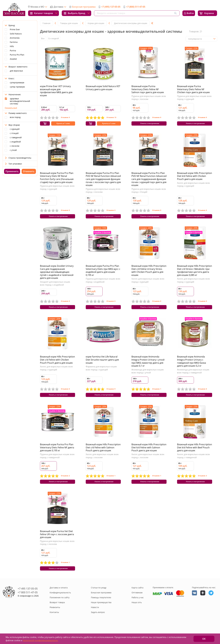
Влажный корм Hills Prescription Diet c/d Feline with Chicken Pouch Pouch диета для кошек (57, 365)
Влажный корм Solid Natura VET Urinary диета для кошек (103, 88)
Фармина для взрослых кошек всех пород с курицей (101, 374)
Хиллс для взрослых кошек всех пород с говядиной (193, 463)
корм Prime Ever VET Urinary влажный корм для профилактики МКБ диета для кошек (56, 91)
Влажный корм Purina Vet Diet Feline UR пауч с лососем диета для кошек (57, 544)
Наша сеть (137, 614)
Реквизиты (55, 619)
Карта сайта (137, 599)
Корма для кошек (96, 23)
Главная (46, 23)
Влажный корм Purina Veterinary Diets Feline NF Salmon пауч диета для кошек (148, 89)
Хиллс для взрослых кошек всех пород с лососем (102, 463)
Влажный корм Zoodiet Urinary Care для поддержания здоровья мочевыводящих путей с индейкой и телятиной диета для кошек (57, 276)
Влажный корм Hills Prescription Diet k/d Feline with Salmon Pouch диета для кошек (149, 455)
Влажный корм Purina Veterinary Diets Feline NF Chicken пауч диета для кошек (193, 89)
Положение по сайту (60, 609)
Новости (95, 619)
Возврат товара (57, 614)
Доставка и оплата (59, 599)
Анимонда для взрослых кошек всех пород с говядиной (193, 377)
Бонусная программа (84, 7)
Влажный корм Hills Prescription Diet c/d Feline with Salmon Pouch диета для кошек (103, 455)
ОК (204, 639)
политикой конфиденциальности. (41, 640)
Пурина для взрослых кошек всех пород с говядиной (57, 463)
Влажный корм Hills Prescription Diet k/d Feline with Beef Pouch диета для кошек (195, 455)
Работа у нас (138, 609)
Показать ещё (11, 108)
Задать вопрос (98, 624)
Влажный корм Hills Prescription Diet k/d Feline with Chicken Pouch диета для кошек (195, 178)
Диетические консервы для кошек (131, 23)
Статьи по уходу (99, 599)
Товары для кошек (69, 23)
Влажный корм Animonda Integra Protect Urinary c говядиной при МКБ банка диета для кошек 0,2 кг (192, 367)
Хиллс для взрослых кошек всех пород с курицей (193, 186)
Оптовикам (137, 604)
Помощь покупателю (101, 609)
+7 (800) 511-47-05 (136, 7)
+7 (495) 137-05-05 (111, 7)
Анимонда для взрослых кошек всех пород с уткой (148, 377)
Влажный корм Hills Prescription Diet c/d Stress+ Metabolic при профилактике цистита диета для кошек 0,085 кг (195, 274)
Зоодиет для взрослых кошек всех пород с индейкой (55, 287)
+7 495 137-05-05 (28, 600)
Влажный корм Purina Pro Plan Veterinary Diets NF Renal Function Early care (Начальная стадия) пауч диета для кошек (57, 179)
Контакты (54, 624)
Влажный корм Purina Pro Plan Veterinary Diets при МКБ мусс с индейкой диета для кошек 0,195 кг (103, 274)
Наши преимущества (101, 614)
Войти (190, 13)
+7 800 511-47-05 (28, 604)
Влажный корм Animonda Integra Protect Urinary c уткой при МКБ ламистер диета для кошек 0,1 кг (148, 367)
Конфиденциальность (60, 604)
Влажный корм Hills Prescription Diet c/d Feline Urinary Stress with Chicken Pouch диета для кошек (149, 274)
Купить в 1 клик (63, 125)
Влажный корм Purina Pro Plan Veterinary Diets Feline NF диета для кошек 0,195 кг (57, 455)
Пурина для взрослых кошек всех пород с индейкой (103, 284)
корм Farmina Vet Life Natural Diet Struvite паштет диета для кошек (102, 365)
